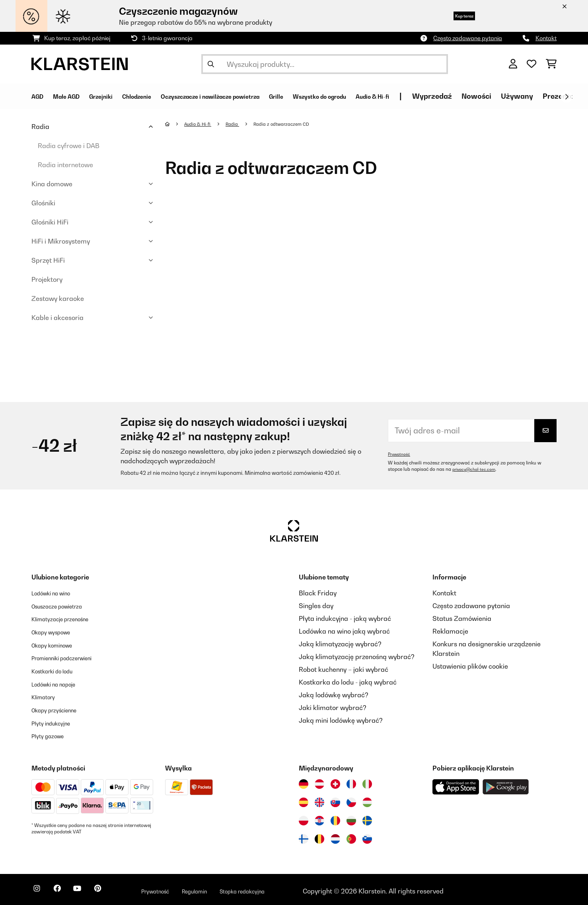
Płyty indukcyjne (55, 720)
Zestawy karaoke (58, 298)
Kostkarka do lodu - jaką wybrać (348, 682)
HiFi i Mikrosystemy (61, 241)
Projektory (47, 279)
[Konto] (513, 64)
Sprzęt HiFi (48, 260)
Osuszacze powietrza (63, 606)
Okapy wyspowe (56, 631)
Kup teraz (455, 16)
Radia (40, 127)
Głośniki (43, 203)
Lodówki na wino (56, 593)
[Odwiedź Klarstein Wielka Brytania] (319, 799)
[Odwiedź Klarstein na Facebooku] (65, 889)
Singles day (316, 606)
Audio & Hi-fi (201, 124)
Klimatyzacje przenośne (67, 618)
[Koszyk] (551, 64)
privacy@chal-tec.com (477, 469)
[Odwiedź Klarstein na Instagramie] (39, 889)
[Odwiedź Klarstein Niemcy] (304, 781)
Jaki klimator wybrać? (333, 708)
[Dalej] (567, 97)
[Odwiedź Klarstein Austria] (319, 781)
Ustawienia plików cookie (470, 666)
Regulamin (226, 888)
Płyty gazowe (51, 733)
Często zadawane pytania (468, 38)
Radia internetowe (65, 165)
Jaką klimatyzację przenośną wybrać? (357, 657)
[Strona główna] (175, 124)
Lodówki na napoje (59, 682)
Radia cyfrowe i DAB (69, 146)
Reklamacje (450, 631)
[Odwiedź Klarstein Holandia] (335, 836)
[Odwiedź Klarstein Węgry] (367, 799)
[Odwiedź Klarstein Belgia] (319, 836)
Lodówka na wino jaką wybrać (344, 631)
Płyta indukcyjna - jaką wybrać (345, 618)
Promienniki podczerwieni (70, 657)
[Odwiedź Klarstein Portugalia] (351, 836)
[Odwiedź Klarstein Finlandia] (304, 836)
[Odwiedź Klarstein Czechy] (351, 799)
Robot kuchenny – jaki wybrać (344, 669)
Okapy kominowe (57, 644)
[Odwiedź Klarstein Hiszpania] (304, 799)
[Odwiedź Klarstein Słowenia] (367, 836)
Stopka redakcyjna (284, 888)
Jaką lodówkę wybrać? (334, 695)
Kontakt (546, 38)
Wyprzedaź (526, 96)
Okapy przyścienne (60, 708)
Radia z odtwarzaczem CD (294, 124)
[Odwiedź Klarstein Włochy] (367, 781)
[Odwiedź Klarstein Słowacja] (335, 799)
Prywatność (401, 454)
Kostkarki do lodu (58, 669)
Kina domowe (52, 184)
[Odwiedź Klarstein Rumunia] (335, 817)
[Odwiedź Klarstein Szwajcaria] (335, 781)
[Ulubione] (532, 64)
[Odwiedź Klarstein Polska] (304, 817)
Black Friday (318, 593)
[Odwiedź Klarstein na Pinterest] (116, 889)
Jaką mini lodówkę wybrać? (341, 720)
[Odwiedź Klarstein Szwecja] (367, 817)
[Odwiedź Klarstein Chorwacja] (319, 817)
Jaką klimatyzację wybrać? (340, 644)
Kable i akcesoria (57, 318)
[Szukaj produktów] (325, 64)
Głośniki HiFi (50, 222)
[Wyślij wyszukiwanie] (211, 64)
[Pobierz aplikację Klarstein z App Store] (456, 784)
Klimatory (46, 695)
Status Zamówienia (462, 618)
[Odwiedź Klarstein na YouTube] (90, 889)
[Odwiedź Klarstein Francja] (351, 781)
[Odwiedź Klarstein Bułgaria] (351, 817)
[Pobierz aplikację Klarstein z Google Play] (506, 784)
